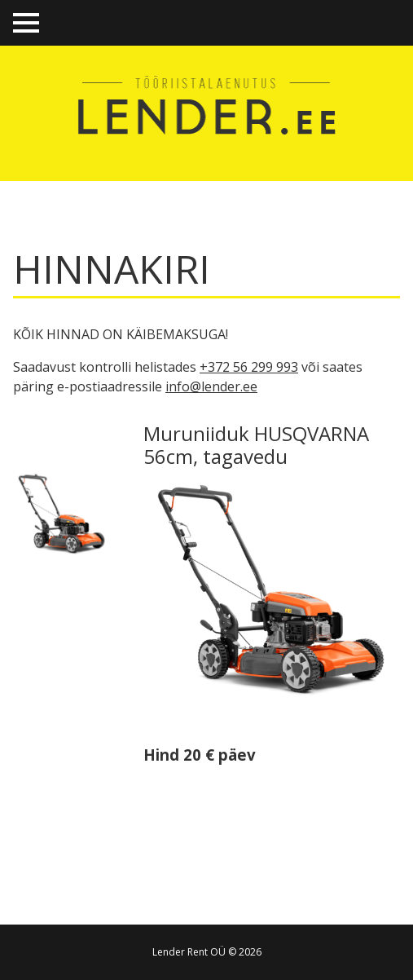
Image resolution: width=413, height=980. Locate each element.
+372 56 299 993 (249, 367)
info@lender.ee (211, 386)
